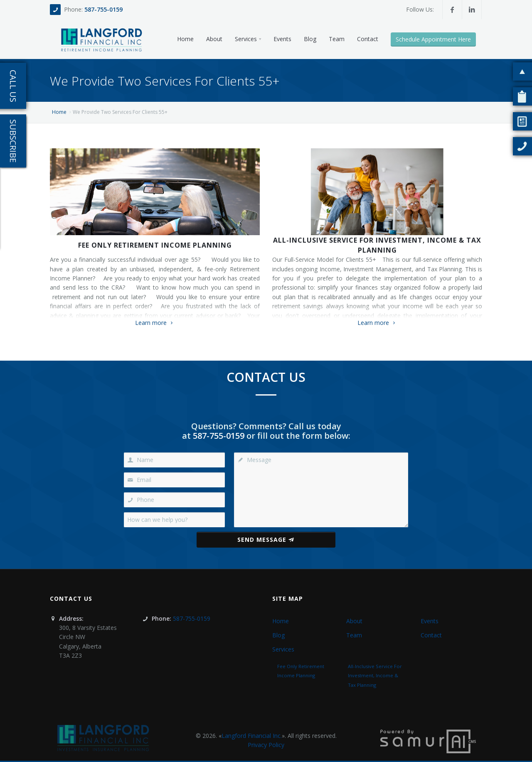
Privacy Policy (266, 745)
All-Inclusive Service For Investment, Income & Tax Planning (377, 245)
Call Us (13, 86)
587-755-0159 (103, 9)
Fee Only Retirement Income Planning (155, 245)
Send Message (266, 540)
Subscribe (13, 141)
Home (59, 112)
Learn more (155, 323)
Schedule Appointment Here (433, 39)
